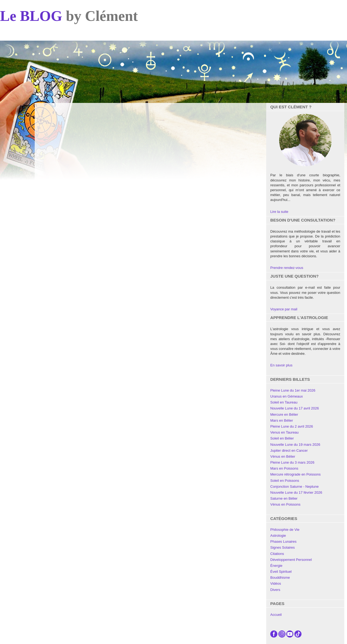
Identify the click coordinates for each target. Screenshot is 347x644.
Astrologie (278, 536)
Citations (277, 554)
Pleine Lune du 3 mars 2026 (292, 462)
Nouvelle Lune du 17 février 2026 (296, 492)
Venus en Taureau (285, 432)
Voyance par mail (284, 309)
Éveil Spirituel (281, 572)
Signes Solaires (282, 547)
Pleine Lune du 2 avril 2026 (292, 426)
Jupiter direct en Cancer (289, 451)
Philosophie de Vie (285, 530)
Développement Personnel (291, 560)
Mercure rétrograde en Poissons (295, 474)
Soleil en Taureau (284, 402)
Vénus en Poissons (285, 504)
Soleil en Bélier (282, 438)
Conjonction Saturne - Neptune (295, 487)
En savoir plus (281, 365)
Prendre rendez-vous (287, 268)
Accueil (276, 615)
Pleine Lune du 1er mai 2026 (293, 390)
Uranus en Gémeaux (287, 396)
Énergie (276, 566)
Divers (275, 590)
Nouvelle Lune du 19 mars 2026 (295, 445)
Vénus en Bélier (283, 456)
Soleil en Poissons (285, 481)
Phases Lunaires (283, 541)
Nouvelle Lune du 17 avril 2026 (295, 408)
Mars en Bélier (282, 420)
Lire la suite (279, 212)
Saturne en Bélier (284, 498)
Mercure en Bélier (284, 414)
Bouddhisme (280, 578)
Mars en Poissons (284, 468)
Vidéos (276, 583)
